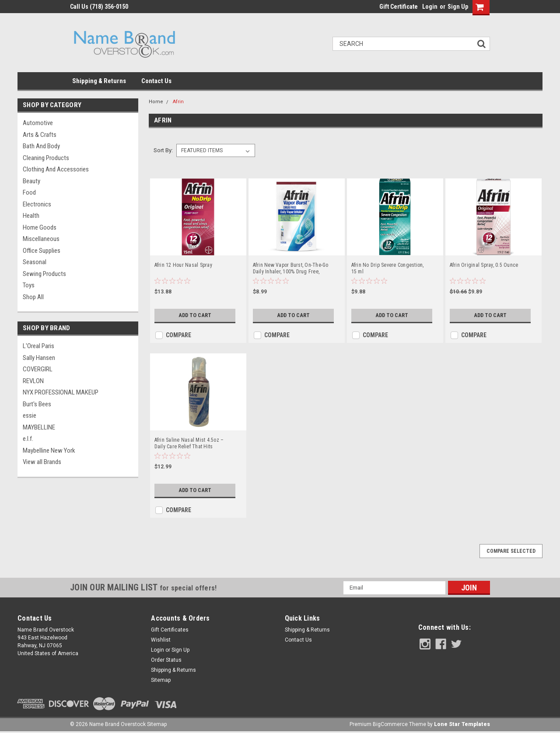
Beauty (31, 181)
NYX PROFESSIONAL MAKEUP (61, 392)
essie (30, 415)
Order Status (166, 660)
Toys (29, 285)
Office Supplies (42, 251)
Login (430, 7)
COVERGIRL (38, 369)
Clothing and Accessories (56, 169)
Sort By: (163, 150)
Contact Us (156, 81)
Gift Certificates (170, 630)
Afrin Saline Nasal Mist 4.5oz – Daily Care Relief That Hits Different (189, 443)
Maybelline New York (49, 450)
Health (31, 216)
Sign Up (458, 7)
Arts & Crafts (40, 135)
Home (156, 102)
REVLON (33, 381)
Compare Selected (511, 551)
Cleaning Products (46, 158)
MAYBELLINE (39, 427)
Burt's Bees (37, 404)
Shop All (33, 297)
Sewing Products (44, 274)
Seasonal (35, 262)
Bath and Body (41, 146)
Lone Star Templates (462, 724)
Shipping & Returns (99, 81)
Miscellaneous (41, 239)
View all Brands (42, 462)
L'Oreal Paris (38, 346)
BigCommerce (390, 724)
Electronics (37, 204)
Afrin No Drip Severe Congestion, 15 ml (388, 268)
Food (29, 192)
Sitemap (161, 680)
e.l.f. (28, 439)
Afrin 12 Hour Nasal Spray (183, 265)
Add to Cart (193, 315)
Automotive (38, 123)
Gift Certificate (399, 7)
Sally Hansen (39, 358)
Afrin (178, 102)
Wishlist (161, 640)
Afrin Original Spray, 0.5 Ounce (484, 265)
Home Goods (40, 227)
